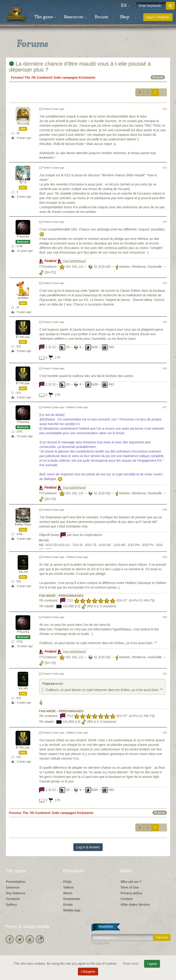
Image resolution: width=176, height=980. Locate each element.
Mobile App (72, 910)
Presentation (16, 882)
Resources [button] (75, 17)
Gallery (11, 905)
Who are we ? (131, 882)
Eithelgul (23, 337)
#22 (165, 168)
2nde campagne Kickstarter (75, 78)
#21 (165, 109)
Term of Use (130, 887)
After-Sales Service (135, 905)
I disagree (88, 972)
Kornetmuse (23, 525)
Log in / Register (158, 17)
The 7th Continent (38, 78)
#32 (165, 733)
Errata (68, 905)
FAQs (67, 882)
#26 (165, 368)
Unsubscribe (100, 943)
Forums (102, 17)
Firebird (23, 237)
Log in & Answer (88, 847)
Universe (13, 887)
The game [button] (45, 17)
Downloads (72, 899)
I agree (152, 964)
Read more (131, 964)
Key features (16, 893)
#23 (165, 222)
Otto (23, 183)
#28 (165, 510)
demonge (23, 298)
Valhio (23, 572)
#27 (165, 407)
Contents (13, 899)
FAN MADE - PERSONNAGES (61, 596)
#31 (165, 674)
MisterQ (23, 124)
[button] (126, 6)
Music (68, 893)
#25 (165, 322)
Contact (126, 899)
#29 (165, 557)
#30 (165, 617)
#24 (165, 283)
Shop (125, 17)
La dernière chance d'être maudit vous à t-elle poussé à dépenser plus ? (80, 67)
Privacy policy (131, 893)
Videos (69, 887)
